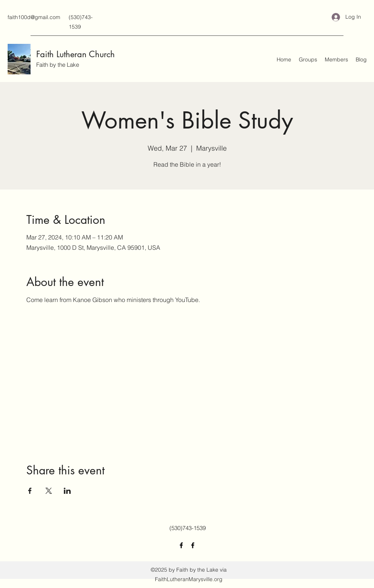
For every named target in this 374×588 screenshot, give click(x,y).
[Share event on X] (49, 491)
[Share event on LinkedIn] (67, 491)
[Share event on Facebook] (30, 491)
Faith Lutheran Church (76, 54)
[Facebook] (181, 545)
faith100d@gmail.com (34, 17)
